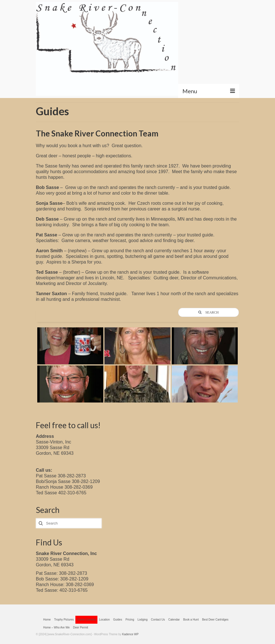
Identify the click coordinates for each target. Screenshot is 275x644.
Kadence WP (130, 634)
